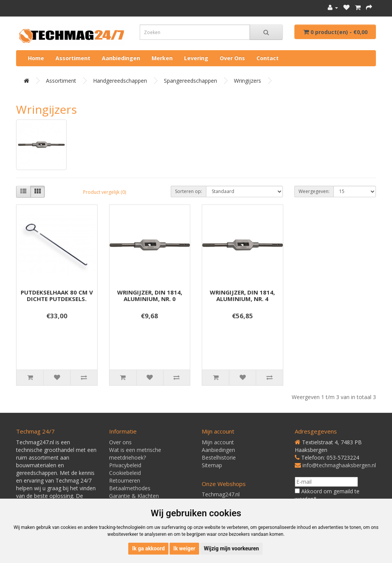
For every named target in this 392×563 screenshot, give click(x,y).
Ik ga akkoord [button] (148, 548)
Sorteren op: (189, 191)
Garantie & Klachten (134, 496)
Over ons (232, 58)
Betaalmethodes (130, 488)
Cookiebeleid (125, 473)
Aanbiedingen (121, 58)
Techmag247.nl (221, 494)
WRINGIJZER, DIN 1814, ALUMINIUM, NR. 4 (242, 295)
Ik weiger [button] (184, 548)
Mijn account (218, 442)
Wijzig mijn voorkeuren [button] (232, 548)
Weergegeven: (314, 191)
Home (36, 58)
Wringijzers (247, 81)
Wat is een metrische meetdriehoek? (135, 454)
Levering (196, 58)
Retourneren (125, 480)
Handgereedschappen (120, 81)
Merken (162, 58)
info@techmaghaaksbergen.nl (339, 465)
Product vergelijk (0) (105, 192)
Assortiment (73, 58)
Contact (268, 58)
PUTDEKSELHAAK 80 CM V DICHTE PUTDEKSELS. (57, 295)
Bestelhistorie (219, 457)
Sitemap (212, 465)
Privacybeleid (125, 465)
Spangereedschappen (190, 81)
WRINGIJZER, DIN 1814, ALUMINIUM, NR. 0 (150, 295)
